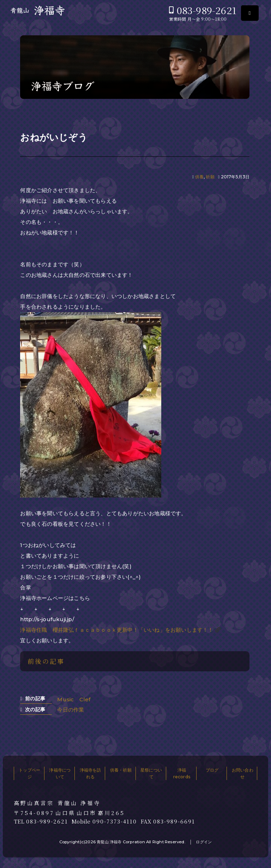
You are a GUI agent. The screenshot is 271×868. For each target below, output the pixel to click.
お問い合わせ (243, 773)
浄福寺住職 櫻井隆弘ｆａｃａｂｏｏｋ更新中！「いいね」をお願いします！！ (117, 630)
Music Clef (74, 699)
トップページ (29, 773)
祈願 (210, 177)
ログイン (204, 842)
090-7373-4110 (115, 821)
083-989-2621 (207, 10)
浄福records (182, 773)
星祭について (151, 773)
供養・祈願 (121, 770)
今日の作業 (71, 710)
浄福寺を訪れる (91, 773)
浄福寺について (60, 773)
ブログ (212, 770)
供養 (199, 177)
